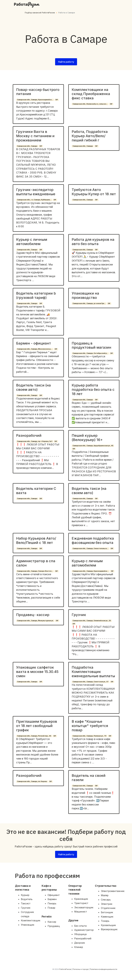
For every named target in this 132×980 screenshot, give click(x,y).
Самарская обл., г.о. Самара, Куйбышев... (34, 200)
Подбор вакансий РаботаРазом (40, 13)
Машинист (81, 912)
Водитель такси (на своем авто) (33, 387)
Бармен (52, 899)
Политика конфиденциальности (103, 969)
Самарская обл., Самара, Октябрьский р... (90, 353)
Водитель (27, 899)
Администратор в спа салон (36, 563)
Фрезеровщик (109, 929)
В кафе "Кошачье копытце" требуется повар (90, 726)
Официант (54, 895)
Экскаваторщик (84, 907)
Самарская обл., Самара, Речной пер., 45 (34, 736)
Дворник (80, 943)
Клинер (79, 947)
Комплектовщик (31, 920)
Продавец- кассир (33, 615)
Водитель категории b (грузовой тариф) (36, 295)
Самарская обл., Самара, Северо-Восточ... (35, 571)
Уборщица (80, 934)
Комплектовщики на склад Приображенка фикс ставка (91, 94)
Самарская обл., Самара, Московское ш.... (35, 349)
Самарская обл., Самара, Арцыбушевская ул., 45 (93, 446)
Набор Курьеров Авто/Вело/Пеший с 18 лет (36, 540)
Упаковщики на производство (85, 295)
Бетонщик (107, 912)
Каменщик (107, 917)
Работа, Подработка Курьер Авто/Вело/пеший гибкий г (90, 136)
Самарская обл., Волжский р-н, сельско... (90, 104)
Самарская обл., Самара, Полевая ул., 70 (89, 736)
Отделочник (108, 908)
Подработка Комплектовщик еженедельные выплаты (93, 672)
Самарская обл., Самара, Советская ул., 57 (91, 682)
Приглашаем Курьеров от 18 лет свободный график (37, 726)
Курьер (25, 895)
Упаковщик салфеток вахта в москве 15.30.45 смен (37, 672)
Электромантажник (113, 891)
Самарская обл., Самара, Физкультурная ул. (35, 621)
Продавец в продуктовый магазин (91, 345)
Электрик (107, 904)
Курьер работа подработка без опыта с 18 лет (93, 390)
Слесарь (106, 900)
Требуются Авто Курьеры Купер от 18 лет (94, 192)
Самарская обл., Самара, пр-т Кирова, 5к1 (35, 441)
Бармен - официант (34, 343)
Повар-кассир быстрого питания (38, 92)
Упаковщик (28, 925)
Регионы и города (81, 969)
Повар (51, 908)
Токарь (105, 921)
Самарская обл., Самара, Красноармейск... (35, 100)
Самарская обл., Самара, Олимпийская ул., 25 (92, 621)
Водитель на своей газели (89, 778)
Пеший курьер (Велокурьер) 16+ (87, 438)
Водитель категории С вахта (36, 491)
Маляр (105, 895)
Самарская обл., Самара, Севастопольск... (90, 549)
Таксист (26, 903)
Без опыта (80, 926)
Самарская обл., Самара (27, 146)
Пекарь (52, 903)
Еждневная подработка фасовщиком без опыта (93, 540)
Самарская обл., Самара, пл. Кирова (32, 781)
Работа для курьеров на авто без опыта (93, 242)
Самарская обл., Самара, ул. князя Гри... (89, 303)
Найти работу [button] (66, 62)
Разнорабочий (29, 435)
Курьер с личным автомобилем (32, 242)
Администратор (84, 930)
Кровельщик (108, 925)
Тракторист (81, 903)
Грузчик (79, 615)
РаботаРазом (65, 969)
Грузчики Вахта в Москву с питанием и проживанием (35, 136)
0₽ (57, 100)
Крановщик (81, 899)
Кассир (52, 922)
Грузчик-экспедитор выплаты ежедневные (36, 192)
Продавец (54, 926)
